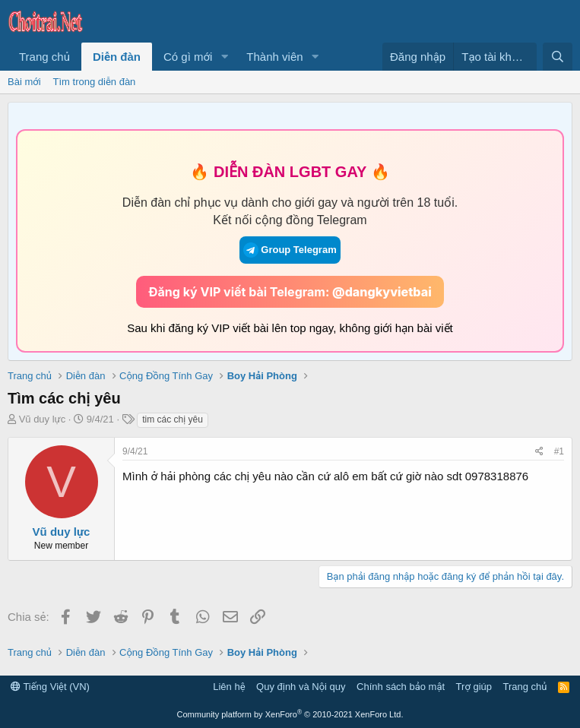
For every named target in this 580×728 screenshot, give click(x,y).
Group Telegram (290, 250)
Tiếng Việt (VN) (50, 687)
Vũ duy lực (43, 419)
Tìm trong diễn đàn (95, 82)
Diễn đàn (117, 57)
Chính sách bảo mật (401, 687)
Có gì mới (188, 57)
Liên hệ (229, 687)
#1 (559, 451)
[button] (224, 57)
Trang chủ (44, 57)
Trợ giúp (474, 687)
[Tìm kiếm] (558, 57)
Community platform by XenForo (290, 714)
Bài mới (24, 82)
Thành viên (274, 57)
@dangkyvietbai (382, 292)
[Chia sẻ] (539, 452)
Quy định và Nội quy (301, 687)
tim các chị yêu (173, 419)
